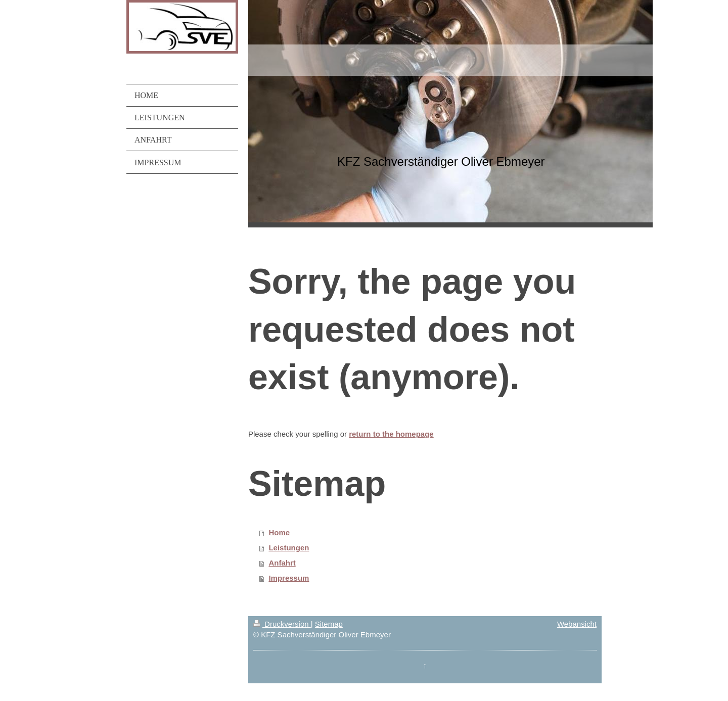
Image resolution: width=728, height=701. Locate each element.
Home (279, 532)
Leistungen (289, 548)
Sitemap (329, 624)
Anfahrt (282, 563)
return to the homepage (391, 434)
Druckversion (282, 624)
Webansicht (577, 624)
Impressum (289, 578)
